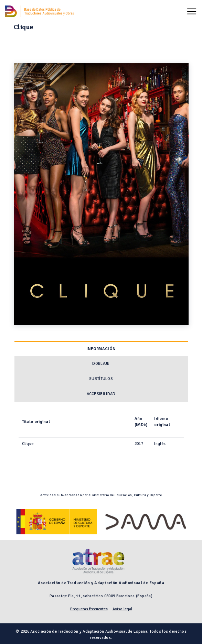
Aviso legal (122, 609)
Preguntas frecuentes (89, 609)
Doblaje (101, 364)
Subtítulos (101, 379)
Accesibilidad (101, 394)
